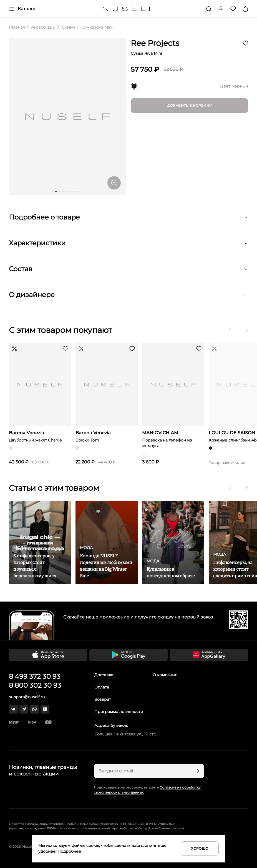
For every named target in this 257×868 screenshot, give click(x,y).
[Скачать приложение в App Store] (48, 655)
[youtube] (45, 709)
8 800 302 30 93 (35, 685)
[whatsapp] (34, 709)
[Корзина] (245, 9)
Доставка (104, 675)
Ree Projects (155, 43)
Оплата (102, 687)
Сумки (68, 27)
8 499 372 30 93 (35, 676)
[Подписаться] (197, 771)
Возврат (103, 699)
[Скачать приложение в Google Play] (128, 655)
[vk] (13, 709)
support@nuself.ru (27, 697)
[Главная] (129, 9)
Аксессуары (43, 27)
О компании (165, 675)
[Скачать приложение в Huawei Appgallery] (209, 655)
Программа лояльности (119, 712)
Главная (17, 27)
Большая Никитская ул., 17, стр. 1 (127, 734)
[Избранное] (233, 9)
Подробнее (69, 851)
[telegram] (24, 709)
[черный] (134, 86)
